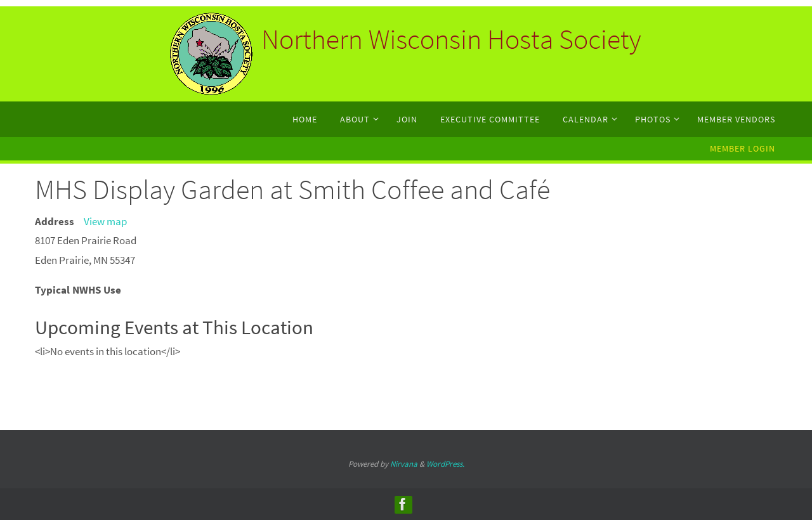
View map (105, 221)
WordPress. (445, 464)
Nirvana (404, 464)
